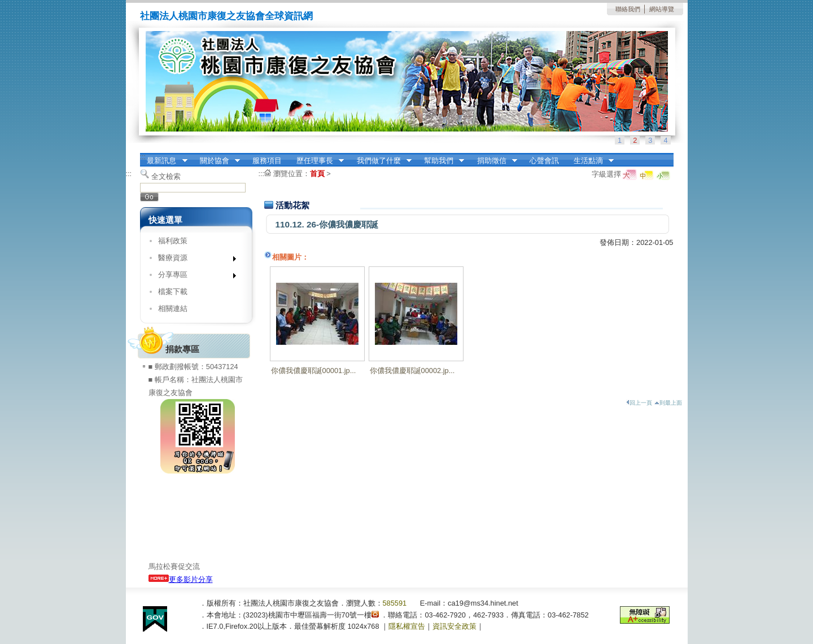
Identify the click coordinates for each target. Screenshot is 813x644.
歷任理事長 (316, 161)
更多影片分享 (181, 579)
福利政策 (173, 241)
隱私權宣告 (407, 626)
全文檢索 (166, 176)
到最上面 (668, 403)
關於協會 (216, 161)
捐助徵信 (493, 161)
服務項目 (267, 161)
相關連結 (173, 308)
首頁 (317, 174)
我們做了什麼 (381, 161)
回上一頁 (639, 403)
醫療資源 (193, 260)
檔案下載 (173, 292)
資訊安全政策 (454, 626)
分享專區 (193, 277)
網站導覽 (662, 9)
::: (143, 157)
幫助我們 (440, 161)
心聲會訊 (544, 161)
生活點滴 (590, 161)
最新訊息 (164, 161)
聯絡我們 (628, 9)
